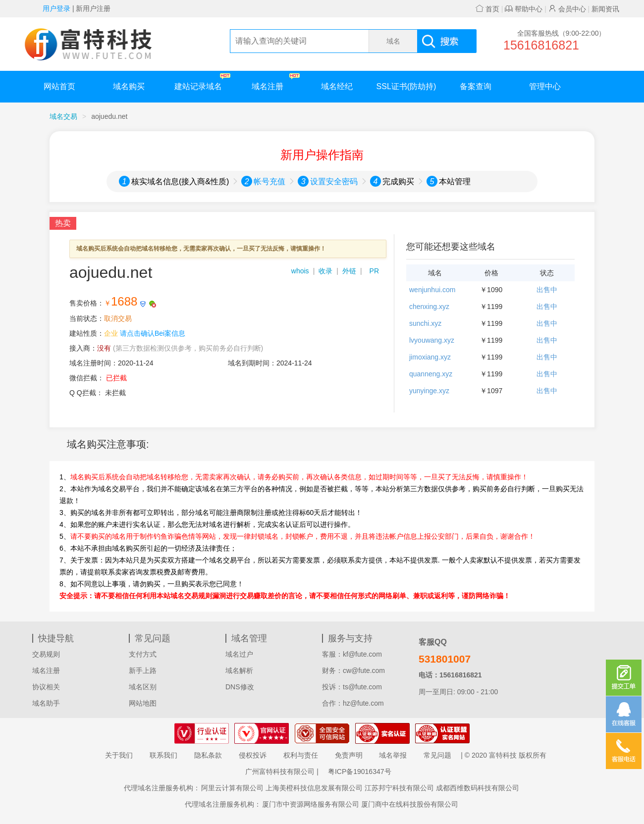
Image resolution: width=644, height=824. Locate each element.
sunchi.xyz (425, 323)
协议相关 (46, 687)
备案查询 (476, 86)
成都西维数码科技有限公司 (478, 788)
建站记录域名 (202, 82)
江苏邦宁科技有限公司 (399, 788)
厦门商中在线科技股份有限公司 (410, 804)
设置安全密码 (334, 181)
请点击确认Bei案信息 (153, 333)
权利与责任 (301, 755)
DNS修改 (240, 687)
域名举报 (393, 755)
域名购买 (129, 86)
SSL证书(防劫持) (406, 86)
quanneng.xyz (431, 374)
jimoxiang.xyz (430, 357)
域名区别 (143, 687)
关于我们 (119, 755)
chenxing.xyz (429, 307)
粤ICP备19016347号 (360, 772)
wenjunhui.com (432, 290)
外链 (349, 271)
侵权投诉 (253, 755)
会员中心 (567, 9)
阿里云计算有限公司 (232, 788)
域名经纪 (337, 86)
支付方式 (143, 654)
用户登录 (56, 8)
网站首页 (59, 86)
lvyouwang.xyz (432, 340)
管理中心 (545, 86)
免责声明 (349, 755)
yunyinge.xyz (429, 391)
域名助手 (46, 703)
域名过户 (239, 654)
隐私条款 (208, 755)
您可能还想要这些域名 (451, 247)
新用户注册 (93, 8)
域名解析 (239, 670)
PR (374, 271)
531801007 (445, 659)
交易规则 (46, 654)
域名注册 (276, 82)
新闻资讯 (605, 9)
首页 (487, 9)
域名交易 (63, 116)
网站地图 (143, 703)
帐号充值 (269, 181)
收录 (325, 271)
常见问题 (437, 755)
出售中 (547, 290)
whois (300, 271)
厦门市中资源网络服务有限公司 (311, 804)
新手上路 (143, 670)
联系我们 (163, 755)
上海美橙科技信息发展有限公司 (314, 788)
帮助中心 (524, 9)
